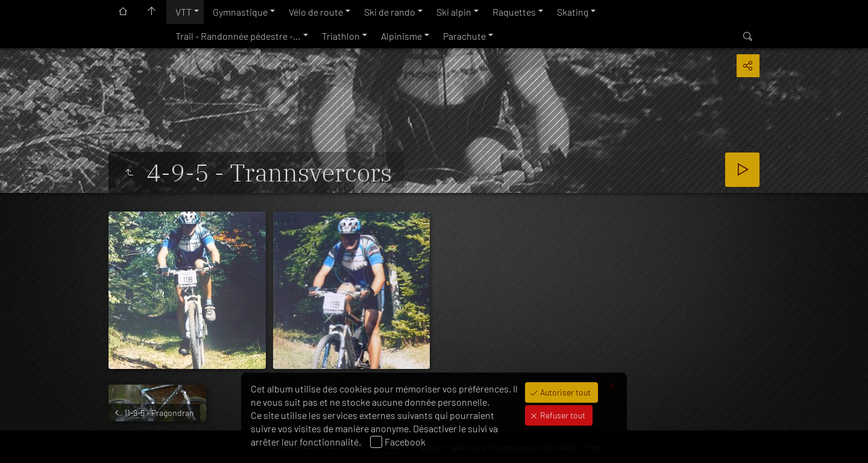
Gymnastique (240, 12)
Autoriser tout (565, 392)
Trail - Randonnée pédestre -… (238, 36)
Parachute (464, 36)
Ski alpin (454, 12)
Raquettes (514, 12)
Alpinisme (401, 36)
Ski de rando (390, 12)
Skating (573, 12)
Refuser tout (562, 415)
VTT (184, 12)
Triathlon (341, 36)
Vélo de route (316, 12)
